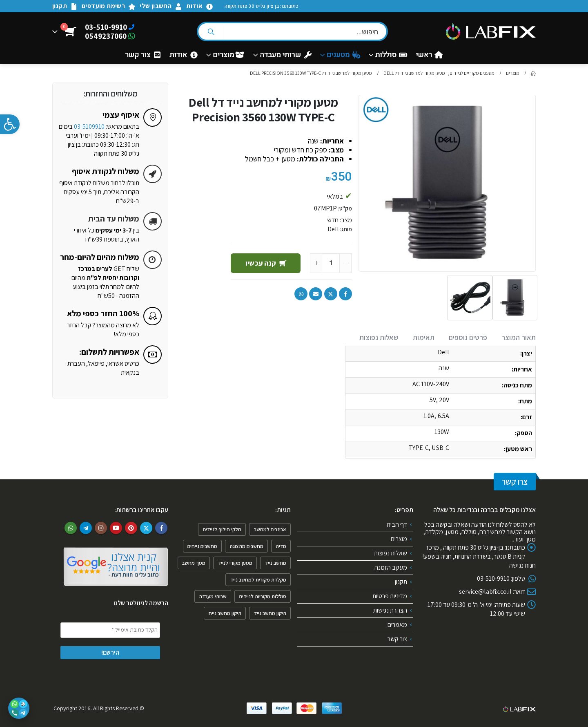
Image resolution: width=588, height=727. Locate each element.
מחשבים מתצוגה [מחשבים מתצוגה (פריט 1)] (247, 546)
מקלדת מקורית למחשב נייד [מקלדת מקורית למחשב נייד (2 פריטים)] (258, 580)
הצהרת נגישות (390, 610)
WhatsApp (301, 294)
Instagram (101, 528)
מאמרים (397, 625)
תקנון (65, 6)
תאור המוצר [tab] (519, 337)
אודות (200, 6)
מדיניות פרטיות (390, 596)
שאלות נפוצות (391, 553)
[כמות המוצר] (331, 263)
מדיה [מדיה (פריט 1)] (281, 546)
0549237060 (106, 36)
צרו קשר (515, 482)
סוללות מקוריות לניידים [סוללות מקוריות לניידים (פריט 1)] (263, 596)
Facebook (345, 294)
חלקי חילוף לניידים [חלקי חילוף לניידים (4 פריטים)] (222, 529)
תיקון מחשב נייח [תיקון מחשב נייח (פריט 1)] (225, 613)
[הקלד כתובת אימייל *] (110, 630)
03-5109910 (89, 126)
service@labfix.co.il (485, 592)
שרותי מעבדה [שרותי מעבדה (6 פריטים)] (213, 596)
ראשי (429, 55)
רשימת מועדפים (109, 6)
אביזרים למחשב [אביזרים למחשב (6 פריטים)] (270, 529)
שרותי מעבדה (285, 55)
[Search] (211, 31)
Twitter (331, 294)
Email (316, 294)
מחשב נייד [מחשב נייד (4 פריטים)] (276, 563)
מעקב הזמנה (391, 567)
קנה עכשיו (261, 263)
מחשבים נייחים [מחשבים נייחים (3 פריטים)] (202, 546)
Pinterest (131, 528)
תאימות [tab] (424, 337)
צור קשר (143, 55)
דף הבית (397, 525)
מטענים (343, 55)
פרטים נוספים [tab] (468, 337)
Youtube (116, 528)
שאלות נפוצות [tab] (379, 337)
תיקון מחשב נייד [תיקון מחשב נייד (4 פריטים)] (270, 613)
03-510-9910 (106, 27)
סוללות (391, 55)
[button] (10, 124)
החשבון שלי (161, 6)
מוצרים (229, 55)
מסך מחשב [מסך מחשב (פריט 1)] (194, 563)
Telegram (86, 528)
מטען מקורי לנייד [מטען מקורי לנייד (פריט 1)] (235, 563)
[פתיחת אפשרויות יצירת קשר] (19, 708)
